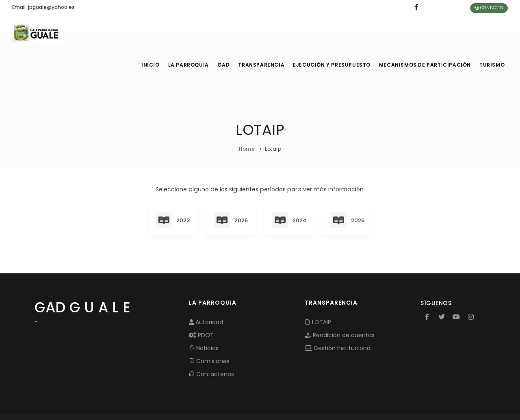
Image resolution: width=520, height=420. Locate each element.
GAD (227, 32)
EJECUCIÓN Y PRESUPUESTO (336, 32)
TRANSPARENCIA (266, 32)
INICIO (150, 32)
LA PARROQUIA (190, 32)
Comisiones (209, 329)
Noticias (204, 316)
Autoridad (206, 290)
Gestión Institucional (338, 316)
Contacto (489, 8)
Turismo (491, 32)
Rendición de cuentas (340, 303)
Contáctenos (211, 342)
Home (247, 116)
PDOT (201, 303)
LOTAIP (318, 290)
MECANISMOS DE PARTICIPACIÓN (425, 32)
